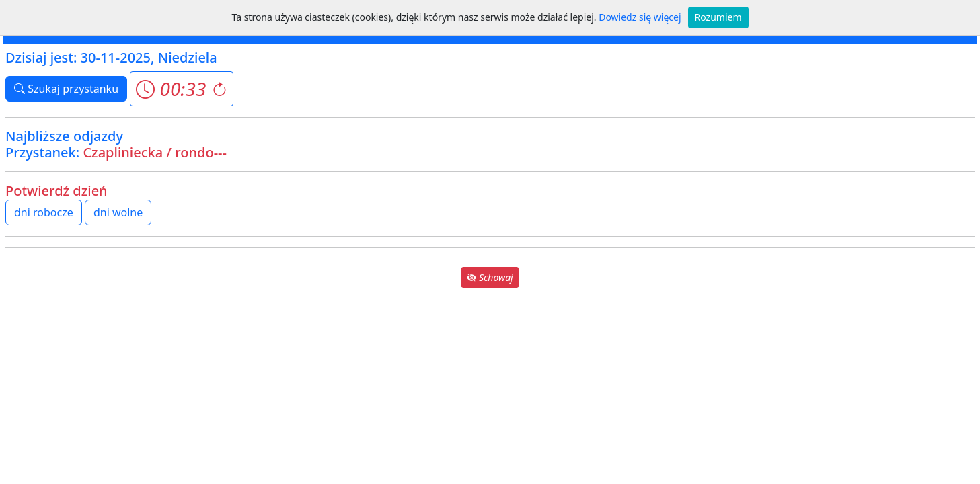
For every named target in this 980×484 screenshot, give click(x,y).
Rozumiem (718, 17)
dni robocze (44, 212)
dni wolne (118, 212)
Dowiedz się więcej (640, 17)
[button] (181, 89)
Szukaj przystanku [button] (66, 89)
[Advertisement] (490, 385)
